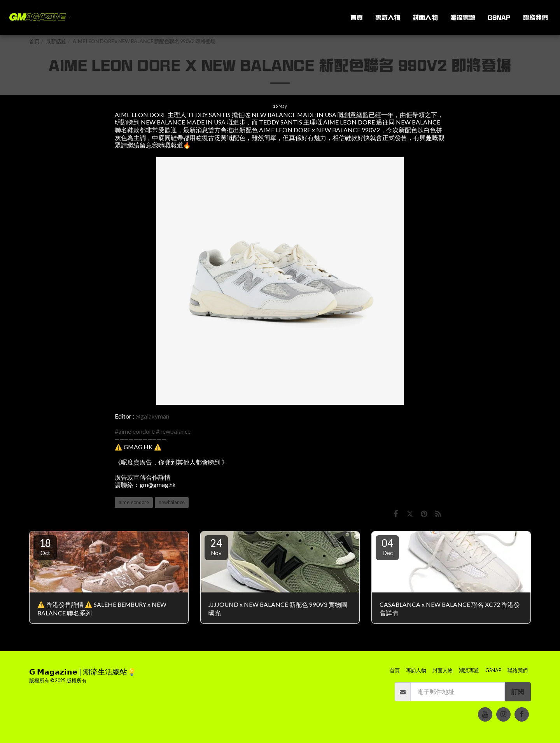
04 (387, 547)
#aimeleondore (135, 431)
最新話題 (56, 41)
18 (45, 547)
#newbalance (173, 431)
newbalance (172, 502)
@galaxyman (152, 416)
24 (216, 547)
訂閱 (518, 692)
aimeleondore (134, 502)
